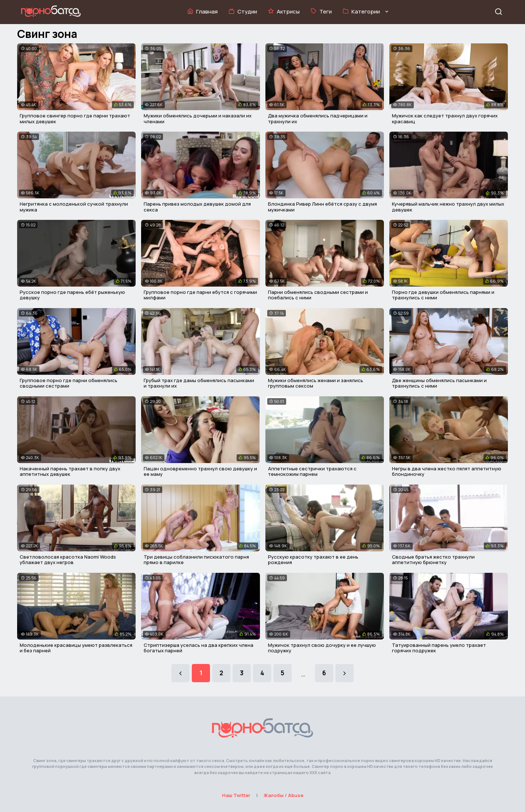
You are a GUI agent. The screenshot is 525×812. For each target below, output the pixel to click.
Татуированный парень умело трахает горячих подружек (439, 648)
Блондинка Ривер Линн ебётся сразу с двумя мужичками (322, 207)
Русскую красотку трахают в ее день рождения (313, 560)
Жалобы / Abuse (283, 795)
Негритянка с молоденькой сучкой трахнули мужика (74, 207)
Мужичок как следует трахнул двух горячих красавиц (445, 119)
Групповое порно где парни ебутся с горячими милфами (200, 295)
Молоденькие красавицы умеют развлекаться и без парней (76, 648)
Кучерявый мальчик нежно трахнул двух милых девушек (448, 207)
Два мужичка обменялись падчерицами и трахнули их (318, 119)
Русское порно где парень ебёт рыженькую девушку (72, 295)
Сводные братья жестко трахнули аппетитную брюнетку (433, 560)
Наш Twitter (236, 795)
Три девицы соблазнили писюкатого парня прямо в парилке (196, 560)
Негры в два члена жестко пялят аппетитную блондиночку (447, 471)
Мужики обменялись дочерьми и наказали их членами (198, 119)
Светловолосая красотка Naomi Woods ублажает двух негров (68, 560)
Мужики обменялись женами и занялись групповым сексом (316, 383)
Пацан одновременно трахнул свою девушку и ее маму (200, 471)
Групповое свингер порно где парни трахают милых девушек (75, 119)
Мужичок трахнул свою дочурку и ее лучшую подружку (322, 648)
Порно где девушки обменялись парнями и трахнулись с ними (443, 295)
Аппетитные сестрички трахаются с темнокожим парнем (312, 471)
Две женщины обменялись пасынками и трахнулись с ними (439, 383)
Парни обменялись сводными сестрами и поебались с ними (318, 295)
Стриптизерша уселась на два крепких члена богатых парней (199, 648)
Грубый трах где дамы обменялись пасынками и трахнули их (199, 383)
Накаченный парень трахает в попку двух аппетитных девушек (70, 471)
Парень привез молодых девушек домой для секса (197, 207)
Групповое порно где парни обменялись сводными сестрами (69, 383)
